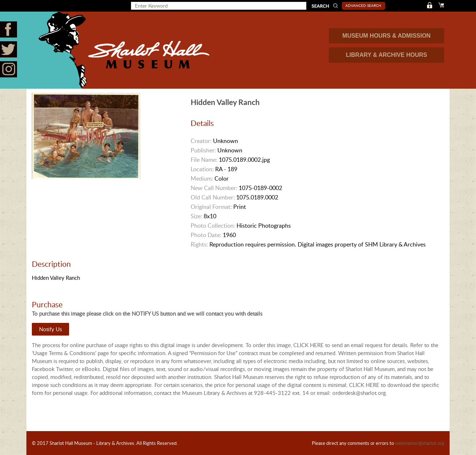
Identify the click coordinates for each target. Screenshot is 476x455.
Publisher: (203, 150)
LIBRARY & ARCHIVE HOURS (386, 55)
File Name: (204, 160)
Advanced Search (363, 5)
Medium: (202, 178)
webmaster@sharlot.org (420, 443)
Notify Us (50, 329)
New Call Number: (214, 188)
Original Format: (211, 207)
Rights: (199, 244)
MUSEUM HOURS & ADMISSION (387, 36)
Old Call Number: (213, 197)
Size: (196, 216)
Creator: (201, 141)
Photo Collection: (213, 226)
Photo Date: (206, 235)
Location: (202, 169)
